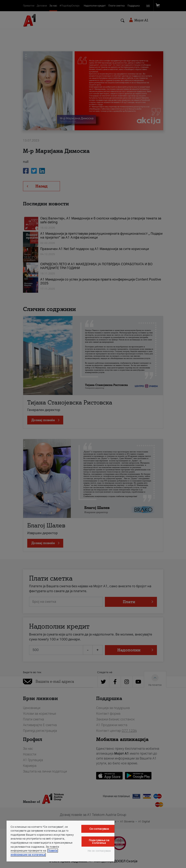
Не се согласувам (99, 851)
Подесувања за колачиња (99, 842)
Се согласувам (99, 829)
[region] (60, 841)
